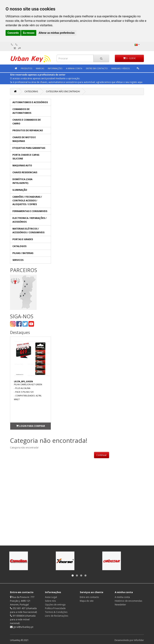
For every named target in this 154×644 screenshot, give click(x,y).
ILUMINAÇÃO (20, 190)
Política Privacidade (55, 608)
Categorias (31, 91)
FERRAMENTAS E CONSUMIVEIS (30, 211)
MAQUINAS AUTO (22, 165)
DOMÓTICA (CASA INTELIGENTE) (22, 181)
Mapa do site (87, 601)
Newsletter (120, 605)
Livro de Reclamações (57, 616)
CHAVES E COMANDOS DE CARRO (27, 122)
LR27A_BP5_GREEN (23, 381)
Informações (55, 68)
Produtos (27, 68)
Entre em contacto (89, 597)
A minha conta (74, 68)
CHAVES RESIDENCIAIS (25, 172)
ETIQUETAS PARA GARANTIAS (29, 148)
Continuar (102, 455)
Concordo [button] (13, 33)
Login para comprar (31, 426)
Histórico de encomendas (128, 601)
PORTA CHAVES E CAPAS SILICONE (26, 157)
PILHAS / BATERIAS (23, 253)
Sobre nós (50, 601)
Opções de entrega (55, 605)
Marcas (40, 68)
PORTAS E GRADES (23, 239)
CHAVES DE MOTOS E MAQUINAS (24, 139)
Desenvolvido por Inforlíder (129, 640)
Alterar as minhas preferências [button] (57, 33)
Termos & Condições (56, 612)
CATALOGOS (19, 246)
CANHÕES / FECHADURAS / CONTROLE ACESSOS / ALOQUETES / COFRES (27, 201)
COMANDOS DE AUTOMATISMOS (22, 111)
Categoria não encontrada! (63, 91)
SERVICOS (18, 260)
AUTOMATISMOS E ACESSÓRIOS (30, 102)
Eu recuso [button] (29, 33)
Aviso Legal (51, 597)
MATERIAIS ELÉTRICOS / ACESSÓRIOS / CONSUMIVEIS (28, 231)
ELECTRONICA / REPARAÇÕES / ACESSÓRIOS (29, 220)
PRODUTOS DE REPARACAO (28, 130)
